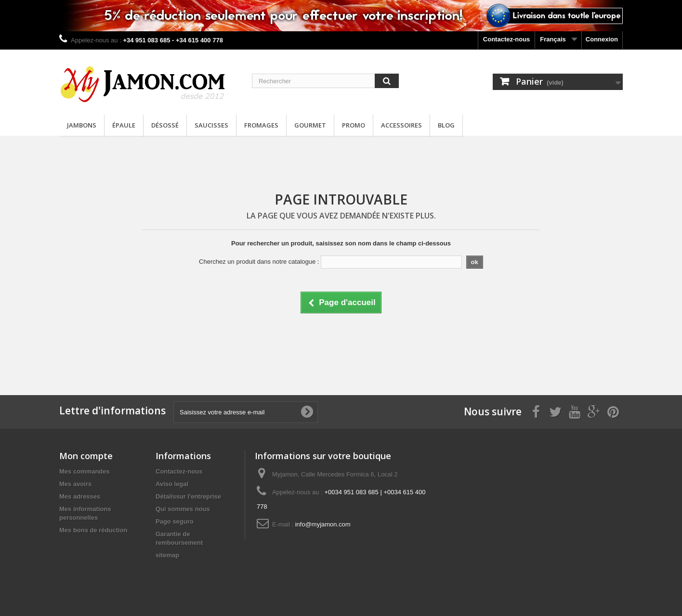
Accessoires (401, 125)
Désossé (165, 125)
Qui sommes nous (183, 509)
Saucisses (211, 125)
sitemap (167, 555)
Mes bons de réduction (93, 530)
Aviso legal (172, 484)
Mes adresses (80, 496)
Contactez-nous (507, 39)
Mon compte (86, 456)
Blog (446, 125)
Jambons (82, 125)
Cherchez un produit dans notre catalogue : (259, 262)
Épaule (124, 125)
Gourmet (310, 125)
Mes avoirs (75, 484)
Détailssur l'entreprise (188, 496)
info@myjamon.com (323, 524)
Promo (354, 125)
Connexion (602, 39)
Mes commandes (85, 471)
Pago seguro (175, 521)
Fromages (261, 125)
